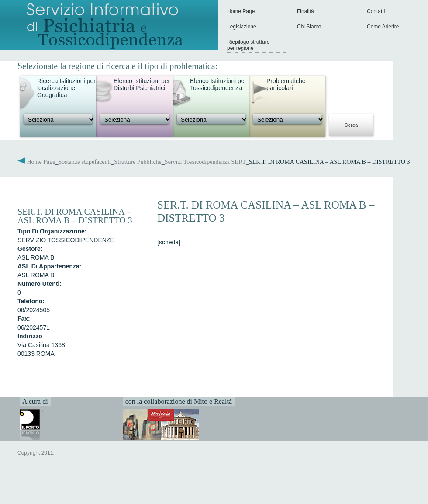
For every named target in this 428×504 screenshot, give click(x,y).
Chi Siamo (309, 27)
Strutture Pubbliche (138, 162)
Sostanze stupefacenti (85, 162)
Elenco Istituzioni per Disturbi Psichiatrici (142, 84)
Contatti (376, 11)
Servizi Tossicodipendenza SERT (205, 162)
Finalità (305, 11)
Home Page (241, 11)
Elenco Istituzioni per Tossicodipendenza (218, 84)
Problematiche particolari (286, 84)
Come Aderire (383, 27)
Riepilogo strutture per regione (248, 45)
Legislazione (242, 27)
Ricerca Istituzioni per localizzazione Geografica (66, 88)
